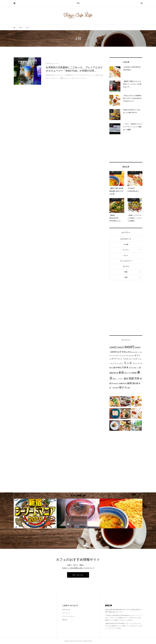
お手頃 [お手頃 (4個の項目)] (129, 352)
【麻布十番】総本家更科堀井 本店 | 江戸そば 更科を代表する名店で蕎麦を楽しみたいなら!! (123, 611)
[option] (35, 514)
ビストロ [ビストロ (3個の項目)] (131, 359)
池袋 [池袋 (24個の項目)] (131, 378)
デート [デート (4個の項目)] (120, 359)
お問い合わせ (66, 610)
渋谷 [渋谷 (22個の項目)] (137, 378)
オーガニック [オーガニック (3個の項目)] (117, 356)
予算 (78, 3)
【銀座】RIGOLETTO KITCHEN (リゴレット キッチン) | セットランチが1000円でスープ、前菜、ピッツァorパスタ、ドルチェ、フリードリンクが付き (124, 626)
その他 (126, 244)
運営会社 (65, 620)
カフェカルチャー (126, 261)
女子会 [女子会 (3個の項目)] (131, 368)
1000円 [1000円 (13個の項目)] (113, 347)
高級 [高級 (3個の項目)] (129, 388)
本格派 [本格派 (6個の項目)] (134, 373)
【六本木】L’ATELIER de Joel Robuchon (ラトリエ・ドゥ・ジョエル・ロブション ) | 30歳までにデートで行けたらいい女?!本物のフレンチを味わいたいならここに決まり (123, 618)
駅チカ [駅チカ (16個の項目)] (123, 387)
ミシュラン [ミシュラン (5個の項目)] (119, 363)
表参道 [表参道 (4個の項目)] (121, 383)
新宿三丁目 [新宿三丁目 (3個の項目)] (128, 373)
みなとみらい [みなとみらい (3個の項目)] (135, 352)
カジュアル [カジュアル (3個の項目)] (125, 356)
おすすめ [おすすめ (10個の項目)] (122, 352)
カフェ (126, 255)
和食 (126, 272)
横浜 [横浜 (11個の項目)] (126, 379)
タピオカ (126, 266)
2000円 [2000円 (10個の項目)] (120, 347)
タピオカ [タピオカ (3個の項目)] (131, 356)
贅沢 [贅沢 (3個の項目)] (126, 384)
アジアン (126, 250)
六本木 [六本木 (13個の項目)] (125, 367)
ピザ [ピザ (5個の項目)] (136, 359)
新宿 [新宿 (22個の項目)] (121, 373)
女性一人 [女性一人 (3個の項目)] (136, 368)
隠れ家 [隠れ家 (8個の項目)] (135, 383)
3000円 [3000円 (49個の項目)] (129, 347)
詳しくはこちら (78, 575)
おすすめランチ (126, 239)
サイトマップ (66, 613)
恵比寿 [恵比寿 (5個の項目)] (116, 373)
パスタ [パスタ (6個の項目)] (125, 359)
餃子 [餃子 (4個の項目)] (117, 388)
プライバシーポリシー (69, 616)
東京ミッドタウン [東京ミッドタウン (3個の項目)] (118, 379)
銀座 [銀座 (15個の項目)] (130, 383)
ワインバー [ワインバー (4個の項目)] (137, 363)
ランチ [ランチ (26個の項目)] (128, 363)
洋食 (126, 277)
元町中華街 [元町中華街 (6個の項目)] (117, 368)
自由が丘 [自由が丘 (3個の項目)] (116, 384)
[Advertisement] (126, 148)
